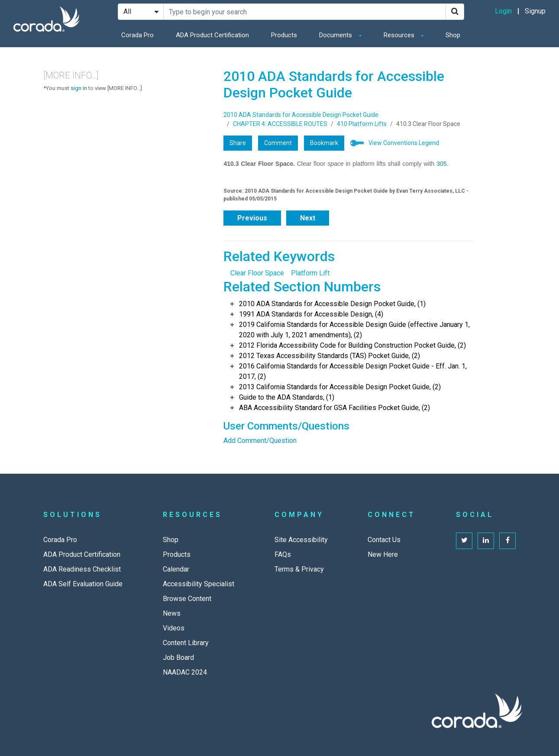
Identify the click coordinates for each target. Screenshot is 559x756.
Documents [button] (336, 35)
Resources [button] (400, 35)
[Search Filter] (141, 12)
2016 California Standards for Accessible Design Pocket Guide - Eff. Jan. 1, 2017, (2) (353, 371)
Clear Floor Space (257, 273)
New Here (383, 554)
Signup (535, 11)
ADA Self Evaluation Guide (83, 584)
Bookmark (324, 143)
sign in (79, 88)
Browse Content (187, 599)
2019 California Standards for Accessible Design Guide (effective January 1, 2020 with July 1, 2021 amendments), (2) (354, 330)
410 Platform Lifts (362, 124)
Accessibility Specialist (199, 584)
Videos (174, 628)
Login (503, 11)
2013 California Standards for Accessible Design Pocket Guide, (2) (340, 387)
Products (284, 35)
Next (308, 218)
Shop (453, 35)
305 (441, 164)
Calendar (176, 569)
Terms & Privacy (299, 569)
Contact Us (384, 540)
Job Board (178, 657)
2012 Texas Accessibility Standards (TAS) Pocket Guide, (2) (330, 356)
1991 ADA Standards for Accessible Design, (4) (311, 314)
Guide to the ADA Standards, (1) (287, 397)
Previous (252, 218)
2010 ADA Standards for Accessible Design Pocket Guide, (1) (332, 304)
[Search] (455, 12)
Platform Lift (310, 273)
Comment (278, 143)
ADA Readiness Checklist (82, 569)
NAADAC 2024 (185, 672)
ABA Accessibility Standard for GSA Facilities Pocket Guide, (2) (334, 408)
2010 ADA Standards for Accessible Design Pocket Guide (301, 115)
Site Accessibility (301, 540)
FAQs (283, 554)
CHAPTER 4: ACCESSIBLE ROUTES (280, 124)
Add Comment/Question (260, 441)
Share (238, 143)
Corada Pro (137, 35)
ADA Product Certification (212, 35)
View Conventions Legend (404, 143)
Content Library (186, 643)
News (172, 613)
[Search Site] (305, 12)
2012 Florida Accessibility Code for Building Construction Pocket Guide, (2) (352, 345)
